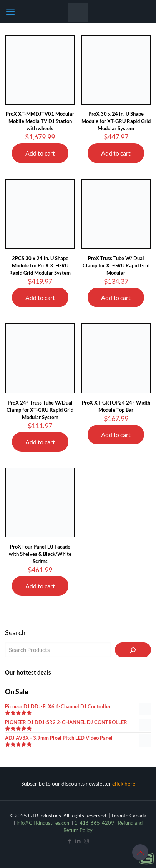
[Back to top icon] (140, 852)
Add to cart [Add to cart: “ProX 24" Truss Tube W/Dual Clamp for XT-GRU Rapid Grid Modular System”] (40, 442)
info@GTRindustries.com (44, 823)
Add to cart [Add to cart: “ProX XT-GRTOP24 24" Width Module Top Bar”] (116, 435)
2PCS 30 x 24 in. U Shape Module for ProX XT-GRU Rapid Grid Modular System (40, 265)
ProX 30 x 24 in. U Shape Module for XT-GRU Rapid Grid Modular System (116, 121)
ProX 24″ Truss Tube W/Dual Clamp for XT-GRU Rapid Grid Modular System (40, 410)
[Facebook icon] (70, 841)
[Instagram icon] (86, 841)
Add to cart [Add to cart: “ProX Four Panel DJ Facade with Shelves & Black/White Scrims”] (40, 586)
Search (15, 632)
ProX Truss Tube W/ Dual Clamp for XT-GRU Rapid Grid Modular (116, 265)
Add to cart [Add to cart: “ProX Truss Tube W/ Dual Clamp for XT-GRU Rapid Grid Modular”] (116, 297)
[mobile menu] (10, 11)
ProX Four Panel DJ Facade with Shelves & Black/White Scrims (40, 554)
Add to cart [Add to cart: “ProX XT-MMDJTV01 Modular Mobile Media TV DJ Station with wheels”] (40, 153)
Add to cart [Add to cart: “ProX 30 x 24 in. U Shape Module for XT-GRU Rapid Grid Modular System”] (116, 153)
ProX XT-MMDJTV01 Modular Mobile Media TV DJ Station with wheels (40, 121)
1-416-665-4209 (94, 823)
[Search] (133, 650)
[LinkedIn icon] (78, 841)
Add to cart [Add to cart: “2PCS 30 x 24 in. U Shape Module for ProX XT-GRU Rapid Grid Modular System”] (40, 297)
